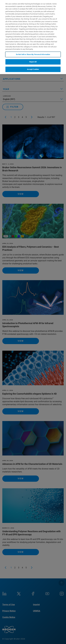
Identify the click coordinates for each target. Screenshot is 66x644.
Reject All (33, 62)
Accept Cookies (33, 69)
